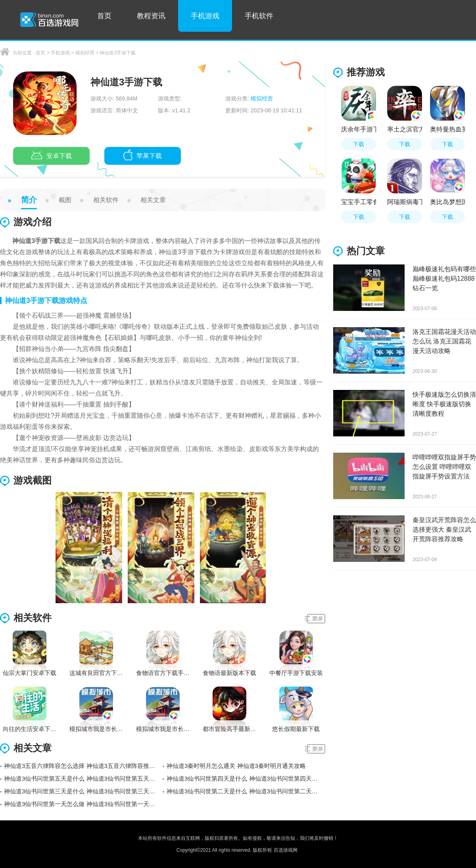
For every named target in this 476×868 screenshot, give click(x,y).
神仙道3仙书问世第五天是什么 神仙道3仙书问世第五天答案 (83, 778)
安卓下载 (52, 156)
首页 (104, 16)
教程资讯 (151, 16)
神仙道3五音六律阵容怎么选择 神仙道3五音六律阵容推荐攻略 (83, 766)
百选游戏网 (286, 850)
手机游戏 (205, 16)
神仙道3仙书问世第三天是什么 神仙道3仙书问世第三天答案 (83, 791)
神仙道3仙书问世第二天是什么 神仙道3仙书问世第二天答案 (245, 791)
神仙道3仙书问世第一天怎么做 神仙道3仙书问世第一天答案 (83, 804)
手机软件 (259, 16)
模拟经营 (85, 53)
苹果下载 (143, 156)
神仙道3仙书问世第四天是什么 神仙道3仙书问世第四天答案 (245, 778)
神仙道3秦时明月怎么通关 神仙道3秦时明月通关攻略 (236, 766)
